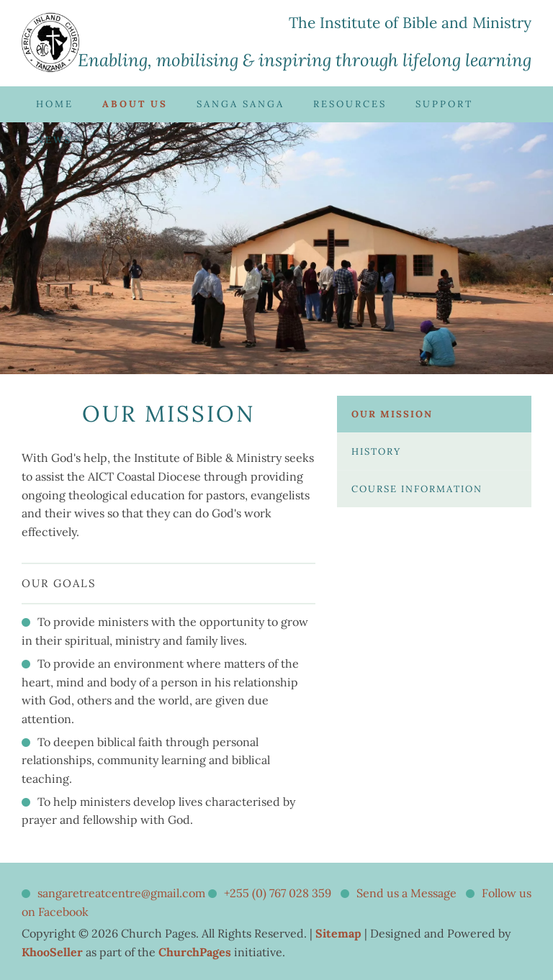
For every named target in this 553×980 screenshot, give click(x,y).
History (376, 452)
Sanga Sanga (240, 104)
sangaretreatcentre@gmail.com (121, 893)
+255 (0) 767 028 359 (278, 893)
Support (444, 104)
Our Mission (392, 414)
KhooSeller (52, 952)
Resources (350, 104)
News (54, 140)
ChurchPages (195, 952)
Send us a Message (406, 893)
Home (55, 104)
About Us (135, 104)
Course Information (417, 489)
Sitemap (338, 933)
